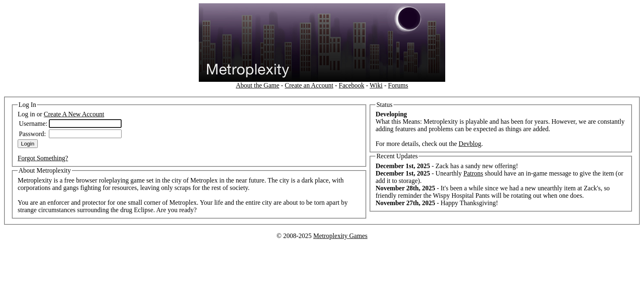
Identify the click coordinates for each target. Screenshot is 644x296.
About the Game (258, 85)
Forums (398, 85)
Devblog (470, 144)
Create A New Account (74, 114)
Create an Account (309, 85)
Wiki (376, 85)
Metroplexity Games (340, 236)
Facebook (352, 85)
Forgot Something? (43, 158)
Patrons (473, 173)
